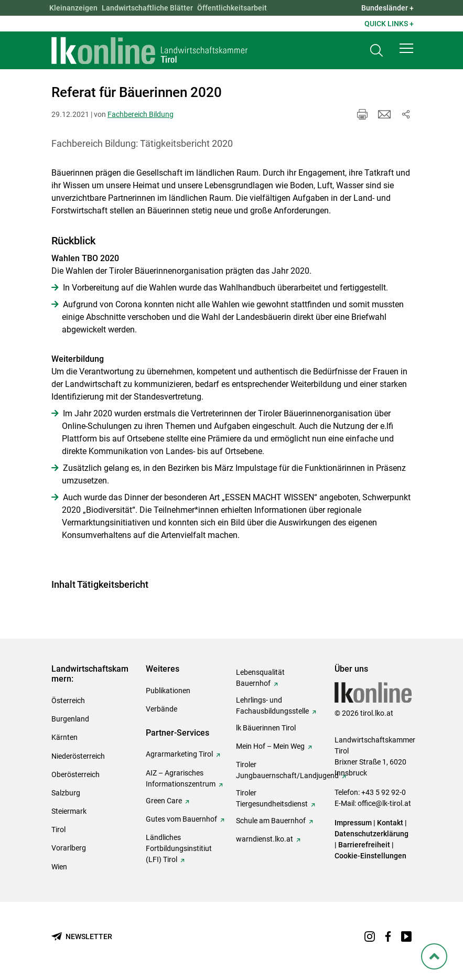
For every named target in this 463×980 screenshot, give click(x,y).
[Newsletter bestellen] (82, 937)
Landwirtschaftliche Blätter (147, 8)
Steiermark (69, 811)
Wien (59, 867)
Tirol (58, 830)
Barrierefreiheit (364, 845)
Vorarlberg (69, 848)
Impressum (353, 823)
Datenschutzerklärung (372, 834)
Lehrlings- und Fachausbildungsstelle (272, 706)
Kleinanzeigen (73, 8)
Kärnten (64, 737)
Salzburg (66, 793)
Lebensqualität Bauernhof (260, 678)
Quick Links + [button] (389, 24)
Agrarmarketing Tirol (179, 754)
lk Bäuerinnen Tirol (266, 728)
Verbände (161, 709)
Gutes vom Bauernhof (181, 819)
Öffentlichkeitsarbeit (232, 8)
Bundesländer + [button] (387, 8)
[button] (406, 48)
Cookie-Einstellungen (370, 856)
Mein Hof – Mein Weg (270, 746)
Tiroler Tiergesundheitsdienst (272, 798)
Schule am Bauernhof (271, 821)
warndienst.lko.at (265, 839)
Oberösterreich (76, 774)
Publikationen (168, 691)
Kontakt (390, 823)
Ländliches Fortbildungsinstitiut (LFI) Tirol (179, 848)
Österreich (68, 701)
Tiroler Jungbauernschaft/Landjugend (287, 770)
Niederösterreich (78, 756)
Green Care (164, 801)
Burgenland (70, 719)
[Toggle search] (376, 51)
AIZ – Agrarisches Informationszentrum (181, 778)
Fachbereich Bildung (141, 114)
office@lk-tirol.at (384, 803)
